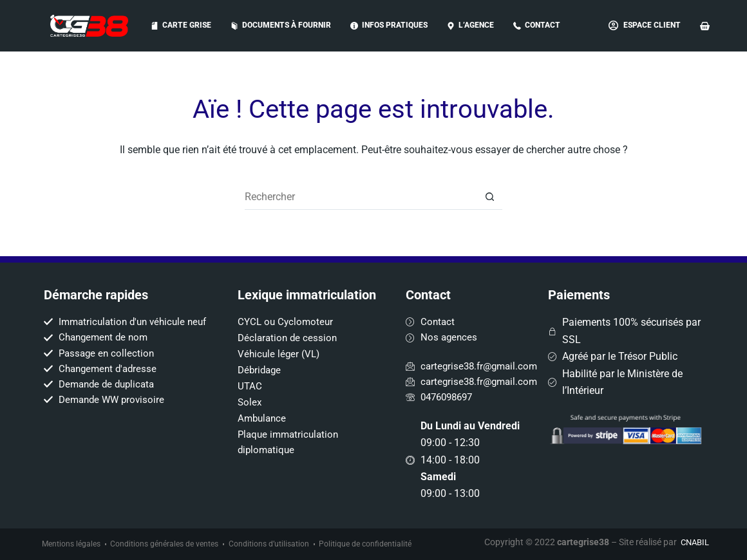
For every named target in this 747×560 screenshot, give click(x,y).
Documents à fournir (281, 25)
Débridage (261, 362)
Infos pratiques (389, 25)
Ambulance (263, 410)
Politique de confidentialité (366, 544)
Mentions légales (71, 544)
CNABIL (693, 541)
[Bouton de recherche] (489, 197)
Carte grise (181, 25)
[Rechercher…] (361, 197)
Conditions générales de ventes (165, 544)
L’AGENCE (470, 25)
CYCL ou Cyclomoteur (287, 314)
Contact (537, 25)
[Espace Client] (645, 26)
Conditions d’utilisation (269, 544)
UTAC (250, 378)
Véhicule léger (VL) (280, 346)
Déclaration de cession (289, 330)
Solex (250, 394)
